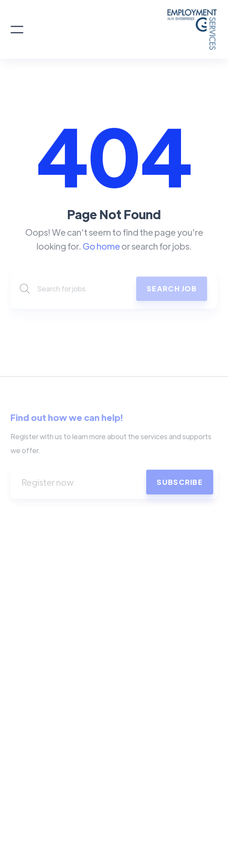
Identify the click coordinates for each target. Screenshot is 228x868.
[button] (17, 30)
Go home (101, 246)
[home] (121, 29)
